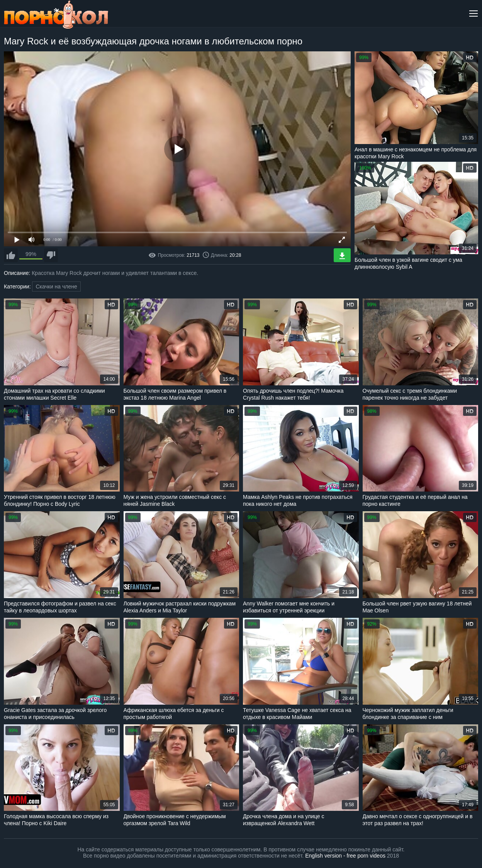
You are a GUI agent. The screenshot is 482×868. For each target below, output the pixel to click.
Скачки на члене (56, 287)
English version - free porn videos (345, 856)
